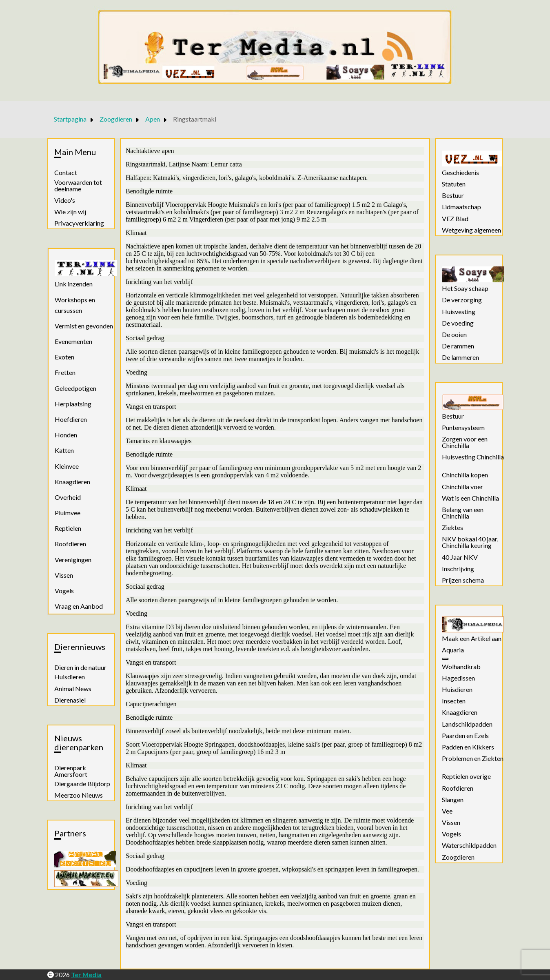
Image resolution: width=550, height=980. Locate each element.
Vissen (64, 575)
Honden (66, 435)
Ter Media (86, 974)
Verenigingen (73, 560)
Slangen (453, 800)
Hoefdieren (71, 419)
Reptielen (68, 528)
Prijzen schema (463, 580)
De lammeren (460, 357)
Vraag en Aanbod (79, 606)
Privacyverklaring (79, 223)
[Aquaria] (445, 659)
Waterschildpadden (469, 845)
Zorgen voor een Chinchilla (465, 442)
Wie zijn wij (70, 212)
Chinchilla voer (462, 487)
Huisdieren (70, 677)
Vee (447, 811)
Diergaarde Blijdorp (82, 784)
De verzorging (462, 300)
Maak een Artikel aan (472, 639)
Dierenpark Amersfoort (71, 771)
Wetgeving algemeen (471, 230)
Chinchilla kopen (465, 475)
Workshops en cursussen (75, 305)
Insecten (454, 701)
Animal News (73, 689)
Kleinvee (67, 466)
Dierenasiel (70, 700)
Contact (66, 173)
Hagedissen (458, 678)
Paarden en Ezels (465, 736)
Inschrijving (458, 569)
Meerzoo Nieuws (79, 795)
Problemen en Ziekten (473, 758)
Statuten (454, 184)
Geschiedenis (460, 173)
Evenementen (73, 341)
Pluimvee (68, 513)
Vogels (64, 591)
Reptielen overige (466, 776)
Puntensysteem (463, 428)
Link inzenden (74, 284)
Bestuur (453, 195)
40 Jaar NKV (460, 557)
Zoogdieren (458, 857)
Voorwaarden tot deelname (78, 186)
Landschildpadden (467, 724)
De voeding (458, 323)
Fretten (65, 372)
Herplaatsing (73, 404)
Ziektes (452, 528)
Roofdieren (70, 544)
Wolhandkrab (461, 667)
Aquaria (453, 650)
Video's (65, 200)
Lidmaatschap (461, 207)
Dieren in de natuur (80, 667)
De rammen (458, 346)
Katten (64, 450)
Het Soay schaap (465, 288)
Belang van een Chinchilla (463, 513)
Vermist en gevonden (84, 326)
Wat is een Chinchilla (470, 498)
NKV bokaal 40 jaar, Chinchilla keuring (470, 542)
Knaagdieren (72, 482)
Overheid (68, 497)
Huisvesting (459, 312)
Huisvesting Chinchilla (473, 457)
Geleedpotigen (75, 388)
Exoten (64, 357)
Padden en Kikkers (468, 747)
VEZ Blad (455, 219)
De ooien (454, 335)
